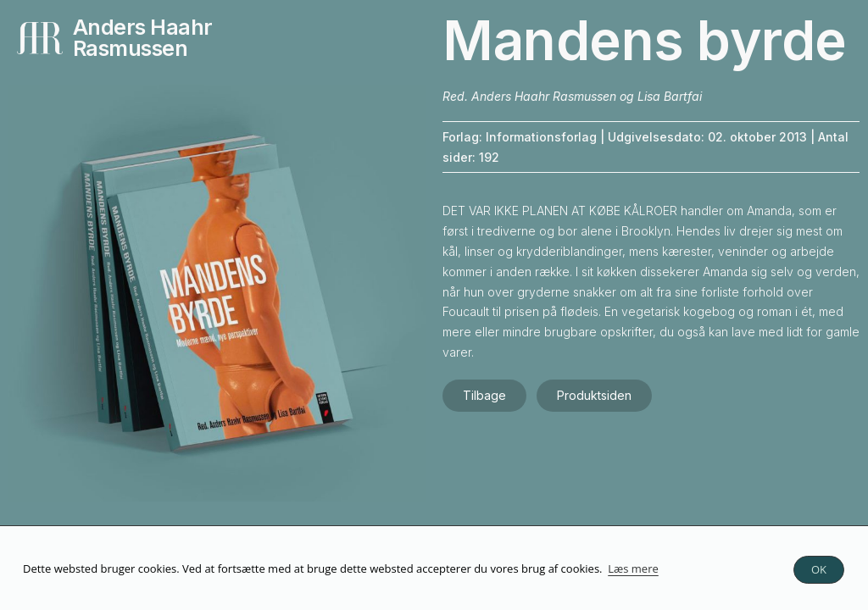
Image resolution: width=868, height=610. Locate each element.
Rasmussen (131, 48)
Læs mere (633, 568)
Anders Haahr (143, 27)
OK (819, 569)
